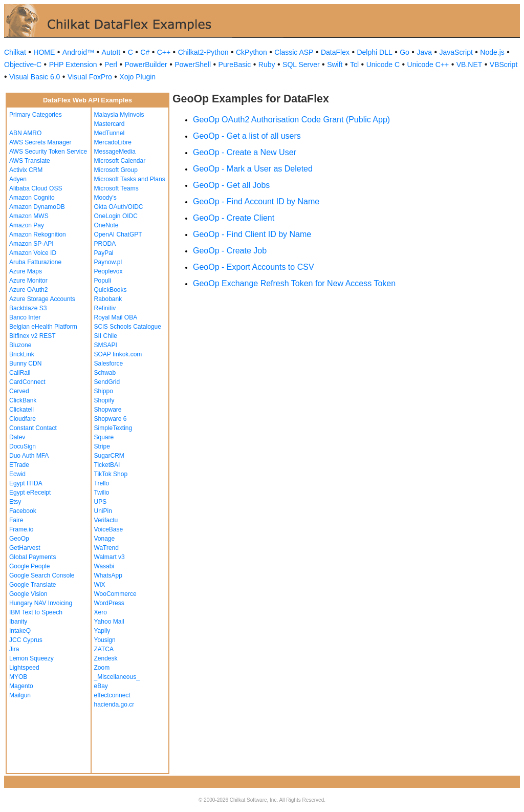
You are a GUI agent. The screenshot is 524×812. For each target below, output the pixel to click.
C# (145, 52)
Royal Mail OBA (116, 317)
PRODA (105, 244)
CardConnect (27, 382)
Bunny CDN (25, 364)
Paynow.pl (108, 262)
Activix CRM (26, 170)
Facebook (23, 511)
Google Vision (28, 594)
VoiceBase (109, 529)
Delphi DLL (374, 52)
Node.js (492, 52)
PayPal (104, 253)
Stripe (102, 446)
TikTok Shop (111, 474)
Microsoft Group (116, 170)
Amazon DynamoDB (37, 207)
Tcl (354, 65)
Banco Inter (25, 317)
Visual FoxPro (90, 77)
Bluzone (20, 345)
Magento (21, 686)
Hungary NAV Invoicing (41, 603)
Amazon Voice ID (33, 253)
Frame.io (21, 529)
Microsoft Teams (116, 188)
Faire (16, 520)
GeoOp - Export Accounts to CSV (254, 267)
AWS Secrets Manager (40, 142)
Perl (111, 65)
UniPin (103, 511)
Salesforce (109, 364)
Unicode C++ (428, 65)
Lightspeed (24, 668)
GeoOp (19, 539)
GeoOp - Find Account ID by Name (256, 201)
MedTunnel (110, 133)
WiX (100, 585)
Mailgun (20, 695)
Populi (103, 281)
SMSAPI (106, 345)
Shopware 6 (111, 419)
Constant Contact (33, 428)
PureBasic (235, 65)
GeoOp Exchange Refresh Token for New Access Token (294, 283)
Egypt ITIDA (26, 483)
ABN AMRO (25, 133)
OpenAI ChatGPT (118, 234)
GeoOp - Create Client (234, 218)
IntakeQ (20, 631)
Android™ (78, 52)
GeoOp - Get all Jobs (231, 185)
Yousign (105, 640)
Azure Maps (26, 271)
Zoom (102, 668)
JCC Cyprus (26, 640)
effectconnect (112, 695)
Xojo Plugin (137, 77)
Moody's (105, 198)
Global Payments (32, 557)
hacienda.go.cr (114, 704)
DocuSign (23, 446)
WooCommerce (115, 594)
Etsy (15, 502)
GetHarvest (25, 548)
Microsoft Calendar (120, 161)
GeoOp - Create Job (230, 251)
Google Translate (32, 585)
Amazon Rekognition (38, 234)
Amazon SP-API (31, 244)
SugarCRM (109, 456)
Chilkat (15, 52)
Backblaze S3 (28, 308)
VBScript (504, 65)
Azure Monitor (28, 281)
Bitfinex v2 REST (32, 336)
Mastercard (110, 124)
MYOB (18, 677)
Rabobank (108, 299)
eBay (101, 686)
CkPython (252, 52)
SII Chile (106, 336)
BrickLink (22, 354)
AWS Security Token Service (48, 152)
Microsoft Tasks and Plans (130, 179)
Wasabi (104, 566)
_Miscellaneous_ (117, 677)
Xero (101, 612)
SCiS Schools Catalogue (128, 327)
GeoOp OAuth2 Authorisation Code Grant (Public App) (291, 120)
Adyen (18, 179)
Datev (17, 437)
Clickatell (21, 410)
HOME (44, 52)
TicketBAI (107, 465)
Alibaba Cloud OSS (36, 188)
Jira (14, 649)
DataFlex (335, 52)
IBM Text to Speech (36, 612)
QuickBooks (111, 290)
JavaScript (456, 52)
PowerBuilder (146, 65)
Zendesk (106, 658)
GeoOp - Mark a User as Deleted (253, 169)
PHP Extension (73, 65)
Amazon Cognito (32, 198)
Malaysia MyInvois (119, 115)
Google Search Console (42, 575)
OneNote (106, 225)
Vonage (105, 539)
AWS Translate (30, 161)
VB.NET (470, 65)
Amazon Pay (27, 225)
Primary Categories (36, 115)
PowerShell (193, 65)
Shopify (104, 400)
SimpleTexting (113, 428)
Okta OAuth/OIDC (119, 207)
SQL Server (301, 65)
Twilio (102, 493)
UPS (101, 502)
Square (104, 437)
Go (405, 52)
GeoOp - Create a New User (245, 152)
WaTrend (106, 548)
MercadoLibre (113, 142)
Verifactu (106, 520)
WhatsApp (108, 575)
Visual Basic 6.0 (35, 77)
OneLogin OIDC (116, 216)
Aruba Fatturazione (35, 262)
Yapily (102, 631)
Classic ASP (294, 52)
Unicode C (383, 65)
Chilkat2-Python (203, 52)
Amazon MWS (29, 216)
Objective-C (23, 65)
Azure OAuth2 (28, 290)
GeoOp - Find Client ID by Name (252, 234)
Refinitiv (105, 308)
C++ (164, 52)
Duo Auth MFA (29, 456)
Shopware (108, 410)
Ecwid (17, 474)
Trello (102, 483)
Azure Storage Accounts (42, 299)
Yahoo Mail (109, 622)
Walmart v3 (110, 557)
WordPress (109, 603)
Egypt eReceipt (30, 493)
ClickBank (23, 400)
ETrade (19, 465)
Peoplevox (108, 271)
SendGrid (107, 382)
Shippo (104, 391)
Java (424, 52)
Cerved (19, 391)
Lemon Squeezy (31, 658)
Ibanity (18, 622)
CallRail (20, 373)
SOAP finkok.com (118, 354)
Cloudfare (23, 419)
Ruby (267, 65)
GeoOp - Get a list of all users (247, 136)
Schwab (105, 373)
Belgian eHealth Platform (43, 327)
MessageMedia (115, 152)
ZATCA (104, 649)
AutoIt (111, 52)
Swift (335, 65)
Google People (29, 566)
